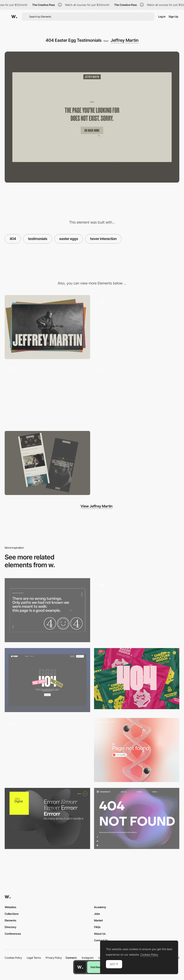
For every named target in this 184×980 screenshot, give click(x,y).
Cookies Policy (13, 958)
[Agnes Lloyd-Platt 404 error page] (47, 749)
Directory (11, 927)
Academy (100, 907)
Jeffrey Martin (125, 40)
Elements (10, 920)
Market (98, 920)
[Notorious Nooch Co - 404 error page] (137, 679)
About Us (100, 934)
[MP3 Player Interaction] (47, 395)
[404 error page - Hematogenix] (137, 750)
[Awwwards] (14, 17)
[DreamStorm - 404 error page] (137, 818)
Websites (10, 907)
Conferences (13, 934)
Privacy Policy (54, 958)
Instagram (88, 958)
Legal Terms (34, 958)
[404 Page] (47, 680)
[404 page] (47, 610)
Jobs (97, 914)
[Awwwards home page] (80, 967)
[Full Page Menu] (137, 327)
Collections (12, 914)
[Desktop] (47, 327)
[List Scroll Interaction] (137, 395)
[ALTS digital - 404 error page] (47, 818)
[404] (137, 610)
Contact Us (101, 940)
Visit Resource (99, 967)
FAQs (97, 927)
